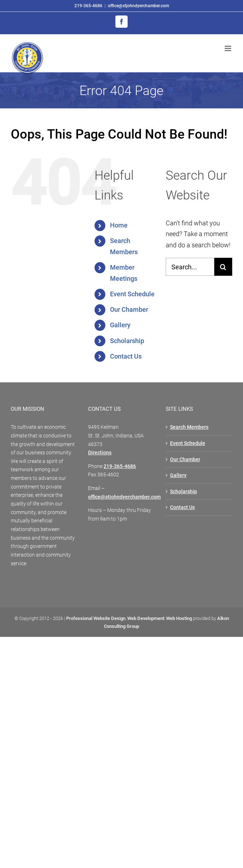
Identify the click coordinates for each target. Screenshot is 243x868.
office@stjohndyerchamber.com (138, 6)
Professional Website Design (96, 618)
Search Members (189, 427)
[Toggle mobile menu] (228, 48)
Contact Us (126, 356)
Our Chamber (129, 309)
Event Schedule (132, 294)
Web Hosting (179, 618)
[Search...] (190, 267)
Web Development (146, 618)
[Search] (223, 267)
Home (119, 225)
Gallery (120, 325)
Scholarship (127, 341)
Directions (100, 453)
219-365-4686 (88, 6)
